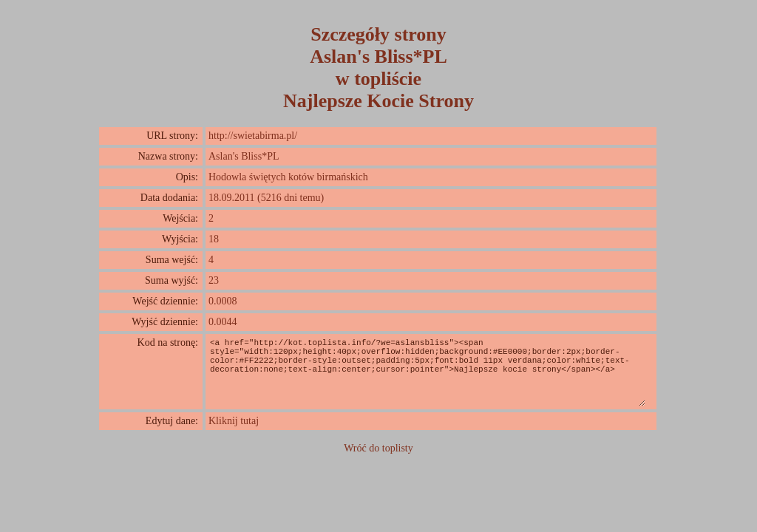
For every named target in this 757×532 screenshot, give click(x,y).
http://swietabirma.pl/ (253, 136)
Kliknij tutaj (234, 421)
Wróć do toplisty (378, 448)
